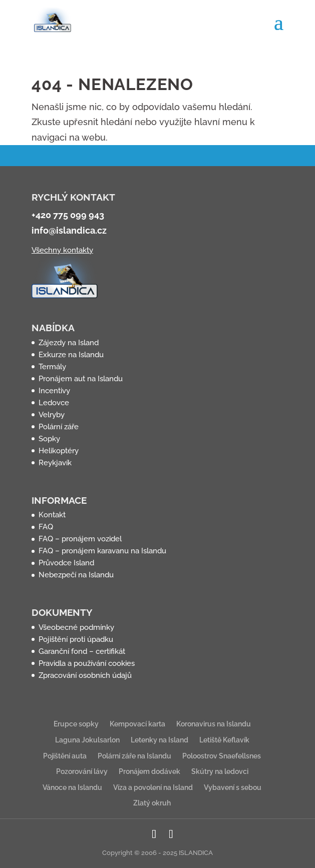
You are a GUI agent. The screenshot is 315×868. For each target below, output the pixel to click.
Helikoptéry (59, 451)
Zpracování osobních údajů (85, 675)
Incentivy (54, 391)
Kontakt (52, 515)
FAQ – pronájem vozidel (80, 539)
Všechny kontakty (62, 250)
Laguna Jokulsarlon (87, 740)
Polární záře (59, 427)
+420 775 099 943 (68, 215)
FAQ (46, 527)
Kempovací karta (137, 724)
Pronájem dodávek (149, 771)
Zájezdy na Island (69, 343)
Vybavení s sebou (233, 787)
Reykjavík (55, 463)
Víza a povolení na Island (153, 787)
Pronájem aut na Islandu (81, 379)
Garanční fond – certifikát (82, 651)
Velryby (52, 415)
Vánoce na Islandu (72, 787)
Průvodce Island (66, 563)
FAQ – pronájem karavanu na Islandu (102, 551)
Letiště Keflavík (224, 740)
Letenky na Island (160, 740)
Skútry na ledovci (220, 771)
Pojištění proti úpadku (76, 639)
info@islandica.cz (69, 230)
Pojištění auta (65, 756)
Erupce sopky (76, 724)
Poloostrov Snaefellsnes (222, 756)
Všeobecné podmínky (76, 627)
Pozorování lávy (82, 771)
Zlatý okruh (152, 803)
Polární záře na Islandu (134, 756)
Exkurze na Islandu (71, 355)
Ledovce (54, 403)
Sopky (49, 439)
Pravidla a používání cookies (87, 663)
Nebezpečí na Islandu (76, 575)
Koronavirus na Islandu (214, 724)
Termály (52, 367)
